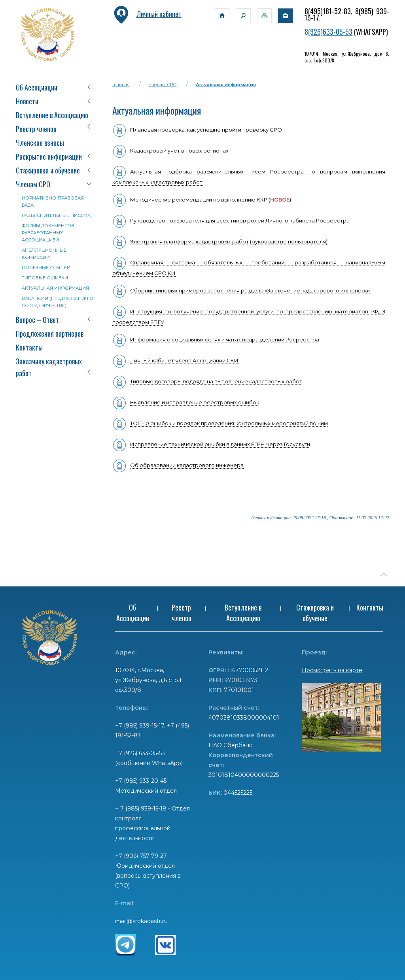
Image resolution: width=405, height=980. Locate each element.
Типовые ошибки (45, 278)
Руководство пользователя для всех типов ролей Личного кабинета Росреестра (240, 220)
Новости (27, 101)
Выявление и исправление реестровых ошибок (195, 402)
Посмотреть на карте (332, 670)
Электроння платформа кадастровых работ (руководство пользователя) (229, 241)
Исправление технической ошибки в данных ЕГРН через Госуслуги (211, 444)
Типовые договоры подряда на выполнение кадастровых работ (216, 381)
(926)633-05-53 (330, 32)
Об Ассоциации (37, 87)
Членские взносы (40, 143)
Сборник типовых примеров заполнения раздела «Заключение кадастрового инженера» (241, 291)
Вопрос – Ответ (37, 320)
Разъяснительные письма (56, 215)
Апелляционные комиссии (44, 254)
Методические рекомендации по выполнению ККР (199, 200)
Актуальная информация (55, 288)
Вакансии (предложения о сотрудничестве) (58, 302)
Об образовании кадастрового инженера (187, 465)
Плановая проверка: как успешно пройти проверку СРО (206, 130)
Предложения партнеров (50, 334)
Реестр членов (36, 129)
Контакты (29, 347)
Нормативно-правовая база (53, 202)
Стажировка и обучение (48, 170)
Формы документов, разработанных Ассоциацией (48, 233)
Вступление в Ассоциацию (52, 115)
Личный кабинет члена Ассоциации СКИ (184, 360)
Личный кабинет (147, 14)
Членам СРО (33, 184)
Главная (121, 85)
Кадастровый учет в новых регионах (180, 151)
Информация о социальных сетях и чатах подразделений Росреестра (225, 339)
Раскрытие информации (49, 156)
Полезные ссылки (46, 268)
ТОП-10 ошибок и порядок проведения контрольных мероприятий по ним (229, 423)
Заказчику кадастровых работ (49, 367)
